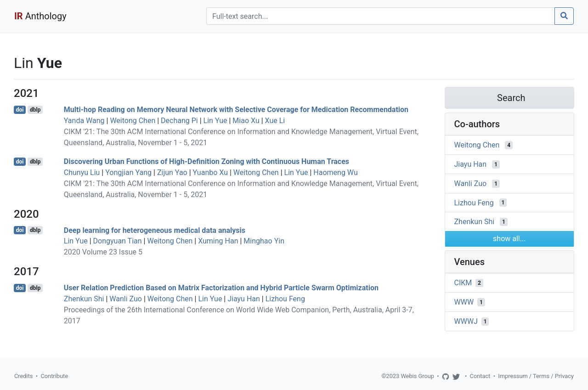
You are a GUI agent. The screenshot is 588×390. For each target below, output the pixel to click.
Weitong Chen (133, 121)
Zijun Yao (172, 172)
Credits (23, 376)
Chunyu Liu (82, 172)
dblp (35, 110)
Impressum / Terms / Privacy (536, 376)
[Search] (381, 16)
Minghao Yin (264, 241)
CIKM (463, 283)
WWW (464, 302)
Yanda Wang (84, 121)
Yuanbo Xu (210, 172)
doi (20, 110)
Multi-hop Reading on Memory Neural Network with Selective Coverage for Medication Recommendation (236, 110)
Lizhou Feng (285, 299)
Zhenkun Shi (84, 299)
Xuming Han (218, 241)
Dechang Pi (179, 121)
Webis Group (417, 376)
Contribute (54, 376)
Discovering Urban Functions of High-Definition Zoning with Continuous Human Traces (206, 161)
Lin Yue (215, 121)
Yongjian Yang (128, 172)
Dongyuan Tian (118, 241)
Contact (480, 376)
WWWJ (466, 321)
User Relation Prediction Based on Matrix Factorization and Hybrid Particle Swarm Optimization (221, 288)
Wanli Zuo (126, 299)
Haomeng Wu (335, 172)
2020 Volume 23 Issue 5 (103, 252)
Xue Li (275, 121)
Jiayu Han (244, 299)
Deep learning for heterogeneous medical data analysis (155, 230)
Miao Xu (246, 121)
